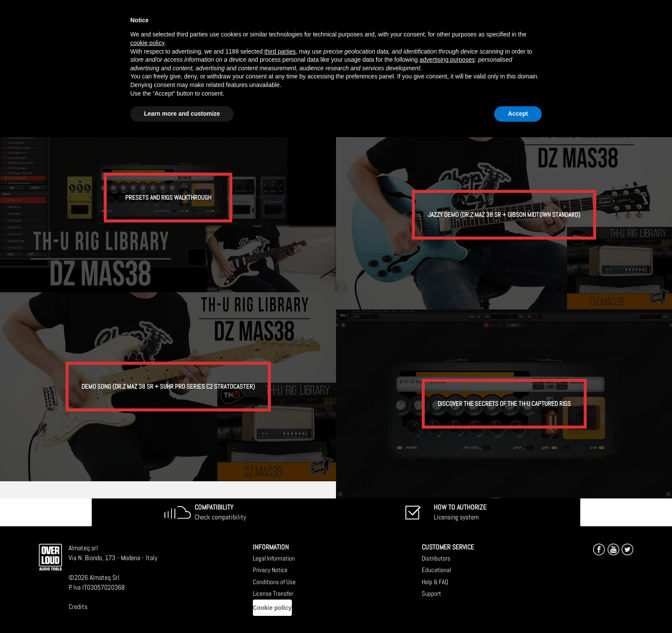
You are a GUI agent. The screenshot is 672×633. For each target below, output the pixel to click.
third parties (280, 51)
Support (431, 593)
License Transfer (273, 593)
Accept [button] (518, 114)
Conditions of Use (274, 582)
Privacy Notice (270, 570)
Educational (436, 570)
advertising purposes (447, 60)
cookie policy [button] (147, 43)
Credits (78, 607)
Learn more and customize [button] (182, 114)
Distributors (436, 558)
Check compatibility (220, 512)
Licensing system (460, 512)
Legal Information (274, 558)
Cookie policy (272, 608)
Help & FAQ (435, 582)
